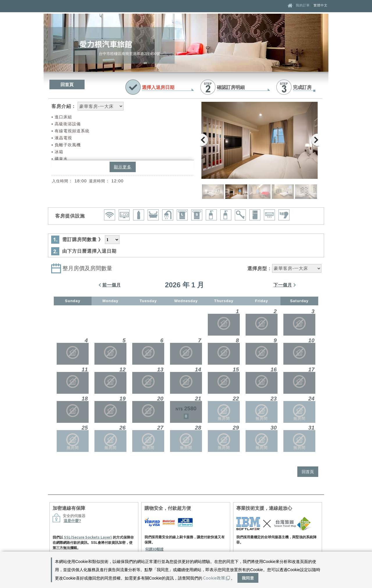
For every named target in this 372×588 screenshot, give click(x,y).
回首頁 (67, 84)
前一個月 (112, 285)
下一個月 (283, 285)
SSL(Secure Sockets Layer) (88, 537)
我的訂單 (303, 5)
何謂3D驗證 (154, 549)
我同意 (248, 578)
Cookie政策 (217, 578)
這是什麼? (72, 521)
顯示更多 (123, 167)
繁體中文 (321, 5)
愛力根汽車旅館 (106, 44)
